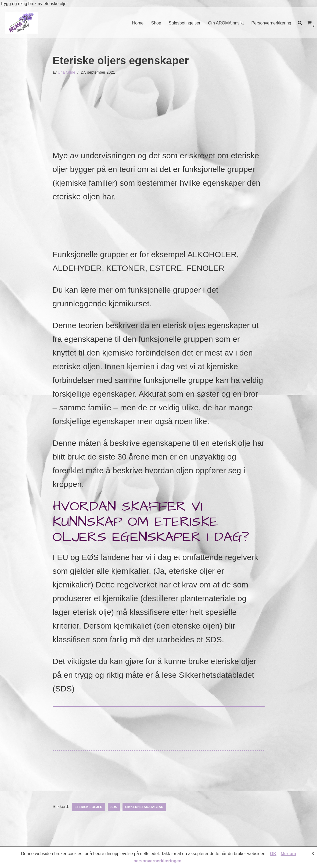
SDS (114, 807)
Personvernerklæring (271, 23)
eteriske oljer (89, 807)
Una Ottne (67, 72)
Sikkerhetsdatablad (144, 807)
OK (273, 854)
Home (138, 23)
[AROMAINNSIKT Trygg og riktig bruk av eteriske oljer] (21, 23)
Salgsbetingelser (185, 23)
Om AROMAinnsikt (226, 23)
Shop (156, 23)
